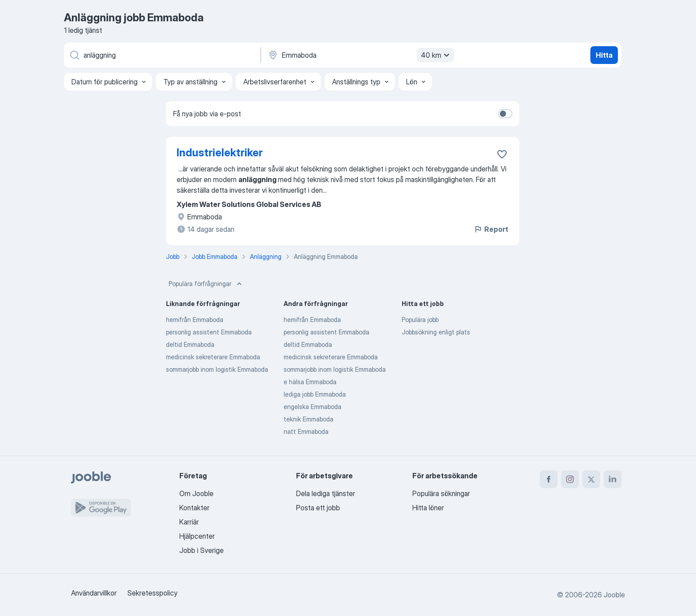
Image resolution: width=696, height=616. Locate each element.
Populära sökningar (441, 493)
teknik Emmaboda (308, 419)
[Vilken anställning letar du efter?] (162, 55)
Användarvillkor (94, 593)
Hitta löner (428, 508)
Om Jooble (196, 493)
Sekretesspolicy (152, 593)
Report (491, 229)
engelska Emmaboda (312, 407)
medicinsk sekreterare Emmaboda (213, 357)
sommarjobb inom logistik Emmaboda (217, 369)
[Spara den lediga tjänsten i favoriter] (502, 154)
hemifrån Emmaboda (195, 320)
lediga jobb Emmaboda (315, 394)
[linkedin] (613, 479)
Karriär (189, 522)
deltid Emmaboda (190, 344)
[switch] (505, 114)
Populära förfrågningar (206, 284)
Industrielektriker (220, 153)
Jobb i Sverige (202, 550)
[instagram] (570, 479)
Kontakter (194, 508)
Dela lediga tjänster (326, 493)
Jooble (614, 595)
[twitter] (591, 479)
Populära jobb (420, 320)
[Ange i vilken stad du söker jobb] (360, 55)
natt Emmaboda (306, 431)
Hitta (604, 55)
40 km (436, 55)
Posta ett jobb (318, 508)
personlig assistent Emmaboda (209, 332)
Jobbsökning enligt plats (436, 332)
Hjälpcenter (197, 536)
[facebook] (549, 479)
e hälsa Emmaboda (310, 382)
